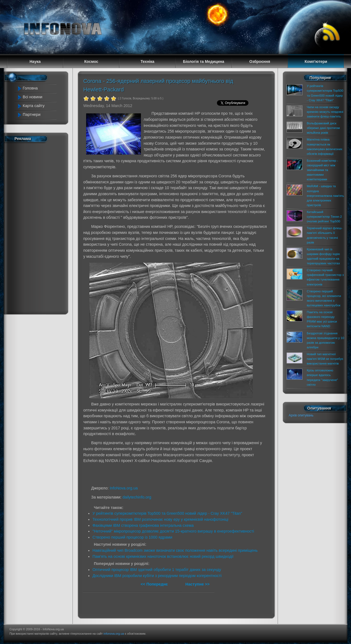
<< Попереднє (155, 584)
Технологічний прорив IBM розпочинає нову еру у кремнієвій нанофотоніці (160, 519)
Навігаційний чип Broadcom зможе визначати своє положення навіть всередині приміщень (175, 550)
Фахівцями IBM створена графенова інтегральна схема (143, 525)
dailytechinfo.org (137, 497)
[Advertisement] (39, 227)
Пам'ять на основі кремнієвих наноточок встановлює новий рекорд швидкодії (163, 556)
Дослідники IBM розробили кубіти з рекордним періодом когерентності (157, 576)
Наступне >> (197, 584)
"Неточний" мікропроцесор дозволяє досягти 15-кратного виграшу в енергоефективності (173, 531)
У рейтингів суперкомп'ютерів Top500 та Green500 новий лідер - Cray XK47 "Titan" (167, 513)
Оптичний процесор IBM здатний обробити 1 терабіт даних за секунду (157, 570)
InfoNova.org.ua (124, 488)
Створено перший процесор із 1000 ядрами (132, 537)
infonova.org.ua (114, 634)
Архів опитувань (301, 415)
